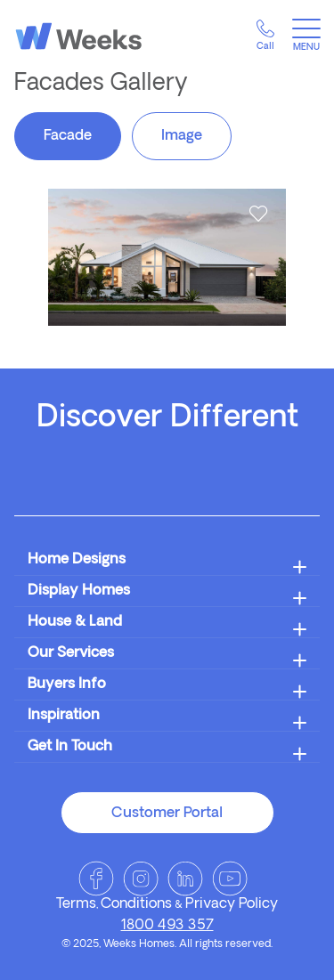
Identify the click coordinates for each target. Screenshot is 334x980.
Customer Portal (167, 814)
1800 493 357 (167, 926)
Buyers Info (67, 684)
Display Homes (79, 591)
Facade (68, 136)
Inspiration (64, 716)
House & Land (75, 622)
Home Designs (77, 560)
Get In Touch (70, 747)
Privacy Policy (232, 904)
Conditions (136, 904)
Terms (76, 904)
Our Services (71, 653)
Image (182, 136)
